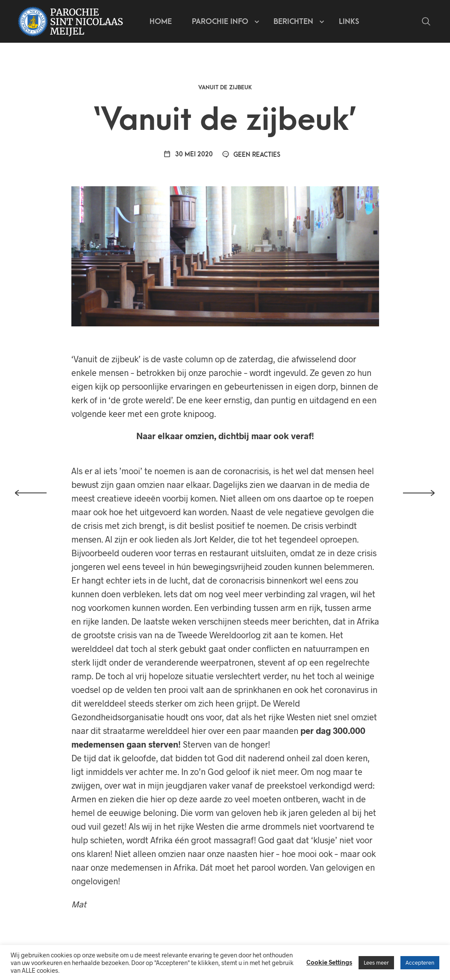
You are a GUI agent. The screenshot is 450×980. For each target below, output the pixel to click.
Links (349, 22)
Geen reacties (251, 155)
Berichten (293, 22)
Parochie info (220, 22)
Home (161, 22)
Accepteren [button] (420, 962)
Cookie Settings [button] (329, 962)
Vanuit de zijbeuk (225, 87)
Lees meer (376, 962)
